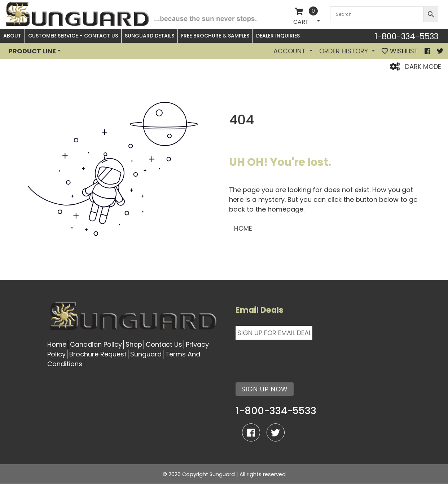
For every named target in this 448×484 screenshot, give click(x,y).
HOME (243, 228)
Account (290, 51)
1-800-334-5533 (407, 36)
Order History (344, 51)
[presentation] (290, 357)
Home (57, 344)
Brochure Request (98, 354)
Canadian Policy (96, 344)
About (12, 36)
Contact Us (164, 344)
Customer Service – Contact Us (73, 36)
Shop (134, 344)
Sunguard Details (150, 36)
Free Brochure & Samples (215, 36)
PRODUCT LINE (32, 51)
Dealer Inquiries (278, 36)
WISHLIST (400, 51)
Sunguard (146, 354)
